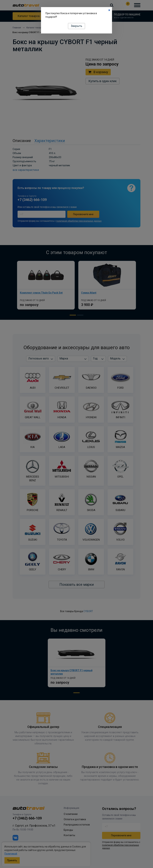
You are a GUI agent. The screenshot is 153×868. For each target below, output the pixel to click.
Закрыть (76, 26)
